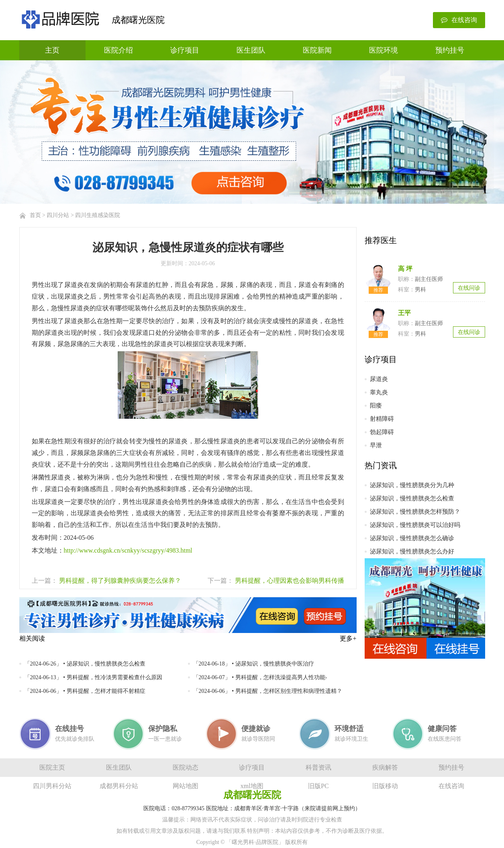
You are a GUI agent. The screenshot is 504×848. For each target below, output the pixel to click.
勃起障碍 (382, 432)
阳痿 (376, 406)
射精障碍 (382, 419)
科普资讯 (318, 767)
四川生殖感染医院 (98, 215)
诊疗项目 (185, 50)
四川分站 (58, 215)
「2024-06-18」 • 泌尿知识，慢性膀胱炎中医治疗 (254, 664)
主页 (52, 50)
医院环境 (384, 50)
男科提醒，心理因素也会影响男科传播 (290, 581)
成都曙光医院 (138, 20)
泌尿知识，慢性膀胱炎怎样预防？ (415, 512)
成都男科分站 (119, 786)
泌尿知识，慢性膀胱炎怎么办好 (412, 551)
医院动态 (186, 767)
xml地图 (252, 786)
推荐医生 (381, 240)
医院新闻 (317, 50)
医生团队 (251, 50)
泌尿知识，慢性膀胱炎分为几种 (412, 485)
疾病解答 (385, 767)
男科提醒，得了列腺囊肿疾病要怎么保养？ (120, 581)
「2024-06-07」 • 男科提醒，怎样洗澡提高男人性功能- (260, 677)
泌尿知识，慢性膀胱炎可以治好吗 (415, 525)
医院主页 (52, 767)
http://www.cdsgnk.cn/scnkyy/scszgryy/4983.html (128, 550)
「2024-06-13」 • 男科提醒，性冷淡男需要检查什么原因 (93, 677)
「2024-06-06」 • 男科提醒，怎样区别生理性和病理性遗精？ (268, 691)
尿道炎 (379, 379)
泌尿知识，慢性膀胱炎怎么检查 (412, 498)
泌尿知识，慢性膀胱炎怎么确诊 (412, 538)
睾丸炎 (379, 392)
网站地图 (186, 786)
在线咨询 (459, 20)
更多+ (348, 638)
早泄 (376, 445)
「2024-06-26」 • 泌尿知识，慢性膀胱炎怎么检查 (85, 664)
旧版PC (318, 786)
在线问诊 (469, 288)
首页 (35, 215)
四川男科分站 (52, 786)
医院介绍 (118, 50)
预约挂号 (450, 50)
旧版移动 (385, 786)
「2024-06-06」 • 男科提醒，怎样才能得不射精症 (85, 691)
